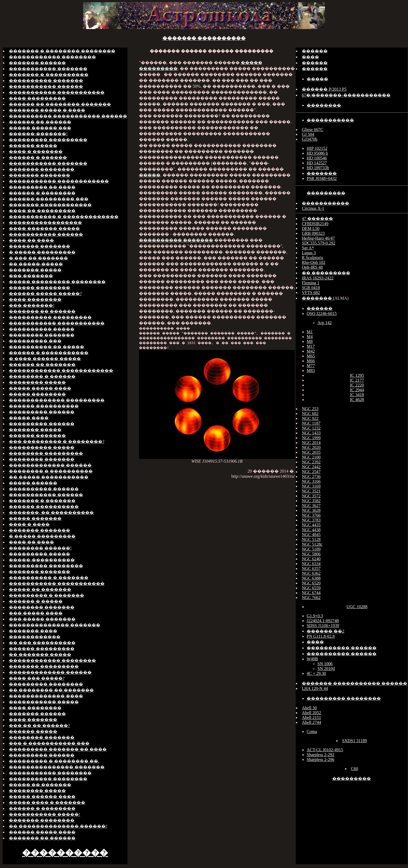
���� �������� (35, 300)
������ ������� (37, 436)
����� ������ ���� (42, 797)
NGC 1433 (311, 433)
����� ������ (33, 483)
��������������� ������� (57, 767)
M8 (310, 341)
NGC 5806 (311, 554)
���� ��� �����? (37, 678)
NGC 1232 (311, 428)
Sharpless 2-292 (321, 755)
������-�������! (38, 134)
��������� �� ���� (42, 187)
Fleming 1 (311, 283)
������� (322, 173)
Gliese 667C (313, 130)
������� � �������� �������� (62, 51)
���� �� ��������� (42, 211)
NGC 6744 (311, 593)
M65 (311, 356)
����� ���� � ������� (47, 803)
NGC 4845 (311, 535)
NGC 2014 (311, 443)
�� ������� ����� (40, 655)
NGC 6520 (311, 583)
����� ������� (35, 518)
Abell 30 (309, 708)
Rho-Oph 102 (314, 262)
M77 (311, 366)
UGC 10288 (357, 607)
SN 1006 (325, 664)
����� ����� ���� (40, 388)
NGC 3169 (311, 486)
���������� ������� (46, 81)
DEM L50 (311, 228)
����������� (330, 120)
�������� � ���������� (51, 471)
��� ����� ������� (42, 619)
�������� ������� (42, 335)
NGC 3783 (311, 520)
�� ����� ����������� (49, 477)
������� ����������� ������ (355, 683)
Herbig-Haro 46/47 (318, 238)
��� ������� (31, 276)
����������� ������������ (59, 181)
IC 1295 (357, 375)
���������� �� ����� (46, 347)
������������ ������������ (61, 371)
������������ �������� (52, 57)
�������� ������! (40, 548)
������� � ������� (42, 501)
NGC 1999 (311, 438)
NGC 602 (310, 414)
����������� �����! (44, 814)
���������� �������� (48, 779)
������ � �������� (42, 193)
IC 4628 (357, 400)
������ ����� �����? (45, 294)
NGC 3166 (311, 481)
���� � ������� (36, 152)
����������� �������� (50, 773)
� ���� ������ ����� (45, 359)
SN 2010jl (326, 669)
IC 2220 (357, 385)
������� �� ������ (42, 311)
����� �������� (37, 394)
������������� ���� (46, 696)
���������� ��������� (50, 317)
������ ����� (33, 146)
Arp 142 (325, 323)
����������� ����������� (57, 92)
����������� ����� (44, 702)
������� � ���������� (49, 75)
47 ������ (317, 219)
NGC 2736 (311, 476)
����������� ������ (46, 86)
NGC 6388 (311, 578)
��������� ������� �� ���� (58, 749)
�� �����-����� (36, 264)
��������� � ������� (46, 595)
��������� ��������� (48, 140)
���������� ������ (44, 489)
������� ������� (40, 175)
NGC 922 (310, 418)
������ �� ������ (40, 122)
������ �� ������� (42, 365)
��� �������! (32, 305)
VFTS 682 (311, 293)
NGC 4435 (311, 525)
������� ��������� (44, 666)
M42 (311, 351)
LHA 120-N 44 (315, 688)
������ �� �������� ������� (60, 104)
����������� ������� (48, 69)
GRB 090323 (313, 233)
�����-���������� (42, 560)
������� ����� (35, 270)
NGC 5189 (311, 549)
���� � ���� (29, 524)
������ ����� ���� (42, 832)
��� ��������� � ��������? (57, 442)
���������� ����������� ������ (68, 116)
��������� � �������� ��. (54, 761)
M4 (310, 337)
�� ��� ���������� (42, 643)
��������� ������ (42, 412)
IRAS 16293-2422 (318, 278)
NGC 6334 (311, 564)
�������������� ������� (55, 625)
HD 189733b (318, 168)
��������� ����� (40, 554)
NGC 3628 (311, 510)
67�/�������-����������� (346, 95)
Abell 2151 (312, 718)
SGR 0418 (311, 288)
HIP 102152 (317, 148)
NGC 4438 (311, 530)
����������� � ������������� (64, 217)
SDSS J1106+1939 (323, 626)
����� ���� (29, 418)
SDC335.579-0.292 (318, 243)
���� (310, 57)
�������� (324, 105)
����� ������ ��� (40, 128)
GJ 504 (308, 134)
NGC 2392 (311, 462)
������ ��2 (325, 631)
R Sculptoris (313, 258)
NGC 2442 (311, 467)
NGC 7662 (311, 598)
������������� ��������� (57, 400)
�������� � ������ (42, 376)
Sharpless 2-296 (321, 759)
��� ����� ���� (36, 613)
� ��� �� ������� (38, 258)
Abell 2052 (312, 713)
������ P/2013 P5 (324, 89)
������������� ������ (50, 465)
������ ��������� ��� (49, 199)
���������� (65, 853)
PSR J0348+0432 (322, 178)
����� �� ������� (40, 589)
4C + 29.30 (316, 673)
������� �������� (42, 169)
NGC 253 (310, 409)
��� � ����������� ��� (49, 743)
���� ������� (33, 720)
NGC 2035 (311, 452)
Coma (312, 731)
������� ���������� (204, 38)
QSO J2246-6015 (322, 313)
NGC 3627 (311, 506)
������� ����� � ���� (47, 110)
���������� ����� (42, 329)
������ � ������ (38, 157)
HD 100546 (317, 158)
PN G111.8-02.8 (321, 636)
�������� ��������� (46, 453)
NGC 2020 (311, 447)
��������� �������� (46, 566)
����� (150, 175)
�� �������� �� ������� (51, 690)
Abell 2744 (312, 722)
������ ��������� (42, 649)
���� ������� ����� (44, 228)
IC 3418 (357, 395)
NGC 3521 (311, 491)
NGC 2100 (311, 457)
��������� (326, 193)
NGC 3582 (311, 501)
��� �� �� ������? (39, 726)
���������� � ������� (49, 578)
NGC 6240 (311, 559)
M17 (311, 346)
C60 (355, 769)
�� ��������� (326, 273)
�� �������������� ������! (58, 826)
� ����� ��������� (42, 252)
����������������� (45, 223)
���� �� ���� (31, 240)
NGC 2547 (311, 472)
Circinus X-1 (313, 208)
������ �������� (40, 288)
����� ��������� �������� (57, 282)
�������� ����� (37, 382)
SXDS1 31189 (355, 741)
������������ (35, 637)
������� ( (318, 298)
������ (315, 51)
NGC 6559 (311, 588)
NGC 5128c (312, 544)
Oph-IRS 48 (312, 267)
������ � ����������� (49, 353)
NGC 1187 (311, 423)
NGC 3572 (311, 496)
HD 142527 (317, 163)
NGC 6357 (311, 568)
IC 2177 (357, 380)
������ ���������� (44, 406)
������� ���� (33, 631)
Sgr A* (308, 248)
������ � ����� (36, 601)
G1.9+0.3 (315, 616)
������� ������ (37, 63)
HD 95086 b (317, 153)
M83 (311, 371)
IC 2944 (357, 390)
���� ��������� (37, 98)
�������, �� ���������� (51, 513)
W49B (312, 659)
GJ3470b (310, 139)
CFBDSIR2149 (315, 224)
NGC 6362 (311, 573)
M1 (310, 332)
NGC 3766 (311, 515)
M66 (311, 361)
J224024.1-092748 (323, 621)
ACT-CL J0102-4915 (325, 750)
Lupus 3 (309, 253)
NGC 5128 (311, 539)
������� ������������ (50, 205)
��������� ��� (35, 341)
